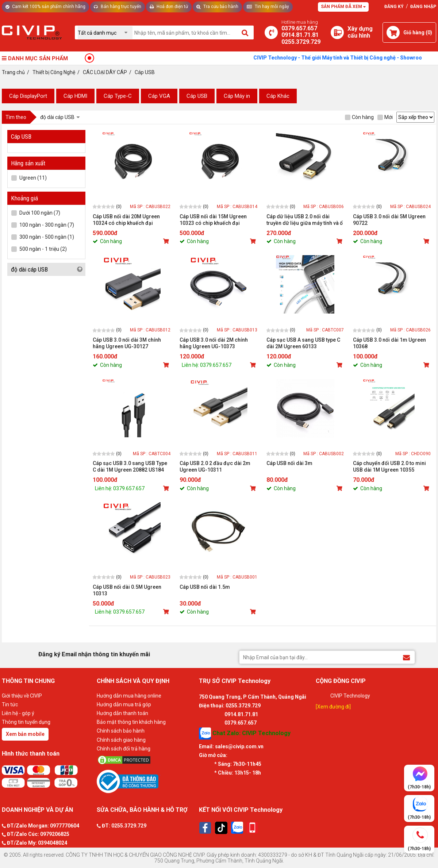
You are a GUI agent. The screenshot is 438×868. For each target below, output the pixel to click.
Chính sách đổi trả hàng (124, 749)
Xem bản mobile (25, 734)
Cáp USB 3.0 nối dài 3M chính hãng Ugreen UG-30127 (127, 343)
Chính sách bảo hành (121, 731)
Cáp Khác (278, 96)
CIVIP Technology (350, 696)
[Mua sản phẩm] (167, 241)
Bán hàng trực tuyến (118, 7)
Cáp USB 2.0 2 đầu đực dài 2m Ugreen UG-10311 (215, 466)
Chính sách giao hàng (121, 740)
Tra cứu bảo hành (217, 7)
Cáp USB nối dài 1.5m (205, 587)
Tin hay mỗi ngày (268, 7)
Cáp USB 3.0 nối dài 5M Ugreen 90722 (389, 220)
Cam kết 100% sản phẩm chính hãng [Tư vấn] (45, 7)
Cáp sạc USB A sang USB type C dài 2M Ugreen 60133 (303, 343)
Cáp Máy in (237, 96)
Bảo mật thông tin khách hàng (131, 722)
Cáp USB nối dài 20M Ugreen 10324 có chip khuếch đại (126, 220)
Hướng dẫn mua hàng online (129, 696)
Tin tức (10, 704)
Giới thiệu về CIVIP (22, 696)
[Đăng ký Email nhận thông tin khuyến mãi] (406, 657)
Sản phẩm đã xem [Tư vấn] (343, 7)
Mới (385, 117)
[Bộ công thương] (146, 781)
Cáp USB (197, 96)
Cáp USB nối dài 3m (289, 463)
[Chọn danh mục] (105, 33)
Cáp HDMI (75, 96)
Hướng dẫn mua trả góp (124, 704)
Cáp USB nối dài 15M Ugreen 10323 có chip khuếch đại (213, 220)
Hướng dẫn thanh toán (122, 713)
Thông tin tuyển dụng (26, 722)
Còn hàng (359, 117)
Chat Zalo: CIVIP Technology (245, 733)
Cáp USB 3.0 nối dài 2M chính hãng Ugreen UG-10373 (214, 343)
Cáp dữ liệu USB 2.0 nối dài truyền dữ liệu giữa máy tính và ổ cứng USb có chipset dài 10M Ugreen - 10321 (305, 220)
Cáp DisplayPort (28, 96)
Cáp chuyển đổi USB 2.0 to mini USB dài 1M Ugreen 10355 (389, 466)
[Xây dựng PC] (337, 32)
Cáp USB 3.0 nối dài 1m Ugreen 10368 (389, 343)
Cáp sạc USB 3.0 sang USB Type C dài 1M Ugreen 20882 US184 (130, 466)
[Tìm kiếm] (245, 32)
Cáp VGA (159, 96)
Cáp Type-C (118, 96)
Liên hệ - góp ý (18, 713)
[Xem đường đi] (333, 707)
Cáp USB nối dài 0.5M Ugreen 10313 (127, 590)
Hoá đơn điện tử (169, 7)
